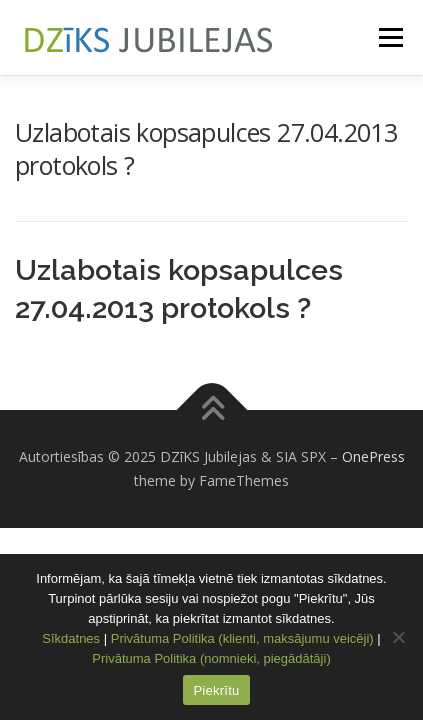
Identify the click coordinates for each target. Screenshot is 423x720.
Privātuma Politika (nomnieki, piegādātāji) (211, 658)
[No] (398, 637)
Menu (389, 37)
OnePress (373, 456)
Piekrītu (216, 690)
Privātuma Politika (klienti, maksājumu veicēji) (242, 638)
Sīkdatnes (71, 638)
